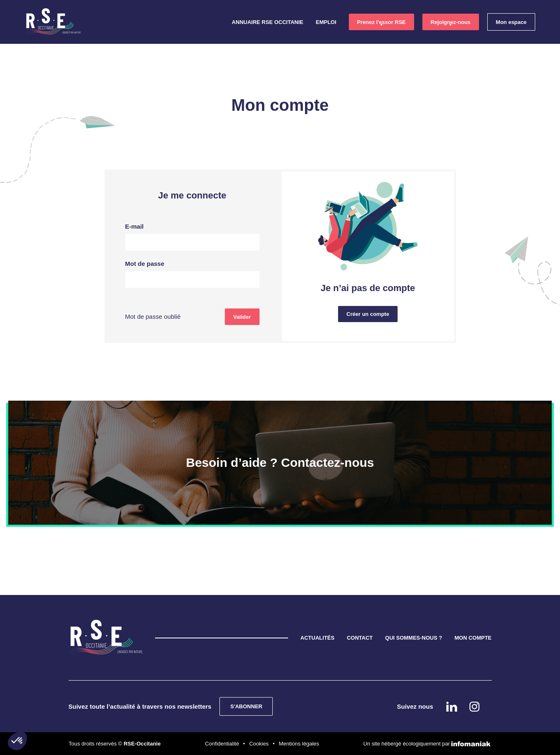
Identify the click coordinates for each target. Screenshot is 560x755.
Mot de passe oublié (153, 317)
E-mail (135, 226)
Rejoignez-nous (451, 22)
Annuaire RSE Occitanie (268, 22)
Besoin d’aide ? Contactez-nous (280, 462)
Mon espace (511, 22)
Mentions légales (299, 744)
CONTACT (360, 638)
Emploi (326, 22)
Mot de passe (145, 264)
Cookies (259, 744)
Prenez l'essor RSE (381, 22)
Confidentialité (222, 744)
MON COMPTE (473, 638)
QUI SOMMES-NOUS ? (414, 638)
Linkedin (530, 139)
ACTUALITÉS (317, 638)
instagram (529, 164)
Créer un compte (368, 314)
